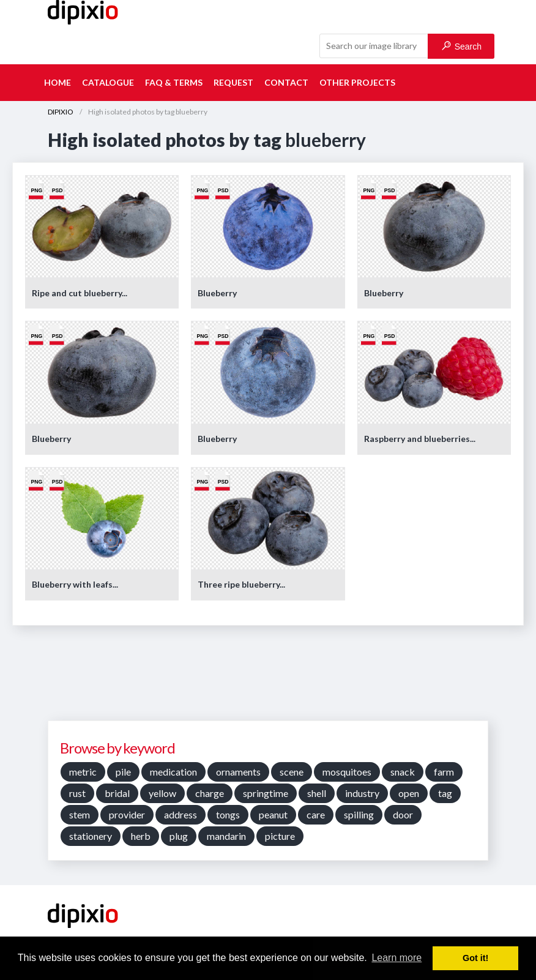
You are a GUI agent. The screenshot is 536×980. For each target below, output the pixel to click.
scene (292, 772)
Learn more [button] (396, 958)
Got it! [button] (475, 958)
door (403, 814)
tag (445, 793)
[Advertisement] (268, 678)
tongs (228, 814)
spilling (359, 814)
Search (462, 46)
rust (77, 793)
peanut (273, 814)
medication (173, 772)
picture (280, 836)
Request (233, 82)
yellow (162, 793)
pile (123, 772)
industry (362, 793)
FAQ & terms (174, 82)
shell (317, 793)
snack (403, 772)
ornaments (238, 772)
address (181, 814)
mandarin (226, 836)
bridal (117, 793)
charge (210, 793)
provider (127, 814)
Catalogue (108, 82)
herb (141, 836)
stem (80, 814)
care (316, 814)
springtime (266, 793)
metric (83, 772)
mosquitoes (347, 772)
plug (179, 836)
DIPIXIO (61, 112)
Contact (286, 82)
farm (444, 772)
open (409, 793)
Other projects (357, 82)
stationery (91, 836)
